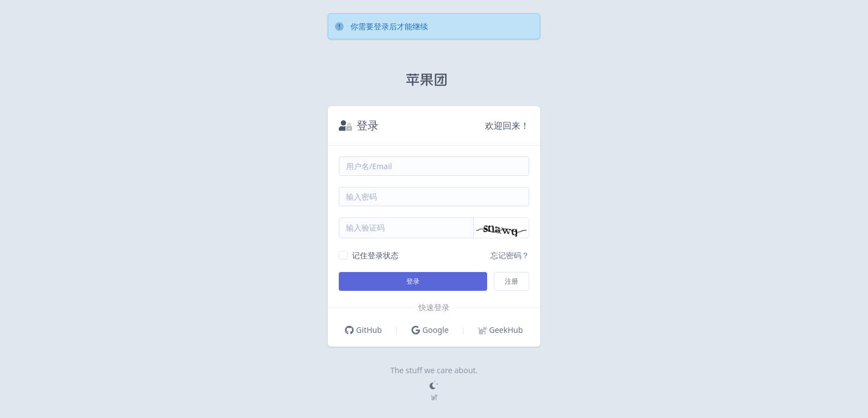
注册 (512, 281)
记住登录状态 (375, 255)
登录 (413, 281)
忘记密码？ (510, 255)
